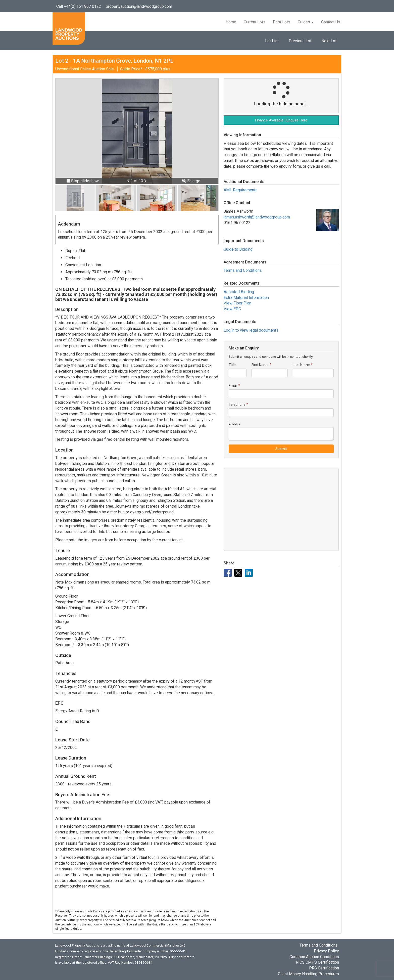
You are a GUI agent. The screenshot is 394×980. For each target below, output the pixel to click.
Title (232, 365)
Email (233, 386)
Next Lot (329, 41)
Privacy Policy (326, 951)
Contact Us (331, 22)
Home (231, 22)
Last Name (301, 365)
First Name (260, 365)
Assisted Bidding (239, 292)
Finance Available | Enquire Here (281, 120)
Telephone (237, 405)
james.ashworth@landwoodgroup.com (257, 217)
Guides (306, 22)
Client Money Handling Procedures (308, 974)
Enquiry (235, 423)
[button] (129, 181)
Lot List (272, 41)
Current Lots (255, 22)
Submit (281, 449)
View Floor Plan (237, 303)
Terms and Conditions (243, 270)
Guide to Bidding (238, 249)
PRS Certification (324, 968)
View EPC (232, 309)
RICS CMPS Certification (317, 962)
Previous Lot (300, 41)
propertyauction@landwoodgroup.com (139, 6)
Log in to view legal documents (251, 330)
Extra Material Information (246, 298)
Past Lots (282, 22)
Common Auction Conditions (314, 957)
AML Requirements (241, 190)
